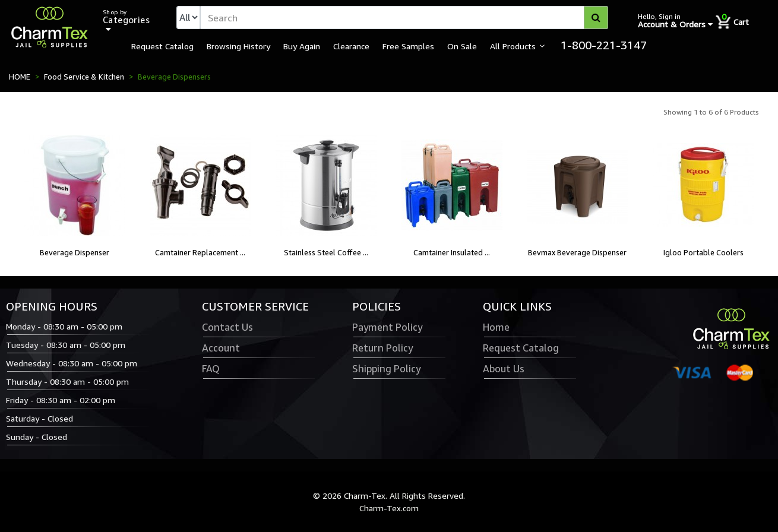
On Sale (462, 46)
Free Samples (408, 46)
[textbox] (404, 18)
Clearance (351, 46)
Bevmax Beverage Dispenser (577, 252)
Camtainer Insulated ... (452, 252)
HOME (20, 77)
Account (221, 348)
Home (496, 327)
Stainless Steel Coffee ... (326, 252)
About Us (504, 369)
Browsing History (238, 46)
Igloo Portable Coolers (703, 252)
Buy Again (302, 46)
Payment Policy (387, 327)
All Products (513, 46)
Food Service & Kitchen (84, 77)
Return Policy (382, 348)
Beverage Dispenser (75, 252)
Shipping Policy (386, 369)
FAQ (211, 369)
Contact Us (227, 327)
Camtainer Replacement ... (200, 252)
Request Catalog (162, 46)
